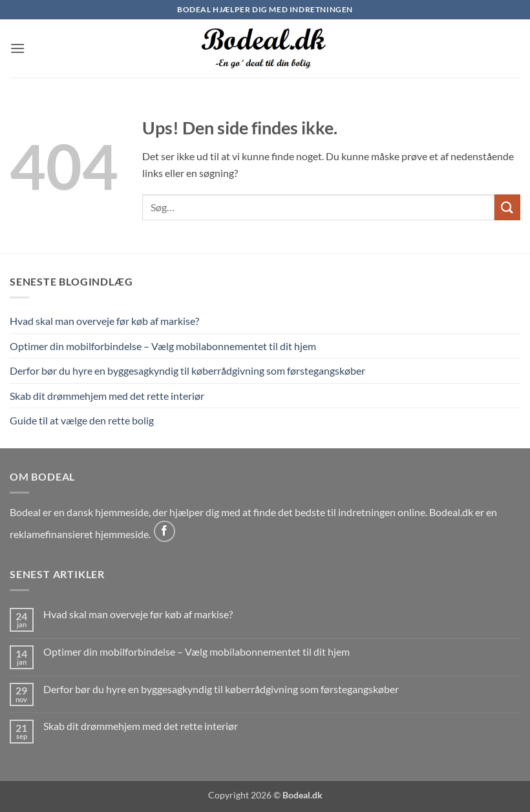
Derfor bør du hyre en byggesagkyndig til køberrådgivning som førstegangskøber (187, 370)
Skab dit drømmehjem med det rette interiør (107, 396)
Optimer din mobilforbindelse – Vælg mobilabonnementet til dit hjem (163, 346)
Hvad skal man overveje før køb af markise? (104, 321)
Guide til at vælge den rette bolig (82, 420)
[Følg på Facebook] (164, 531)
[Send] (507, 207)
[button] (17, 48)
